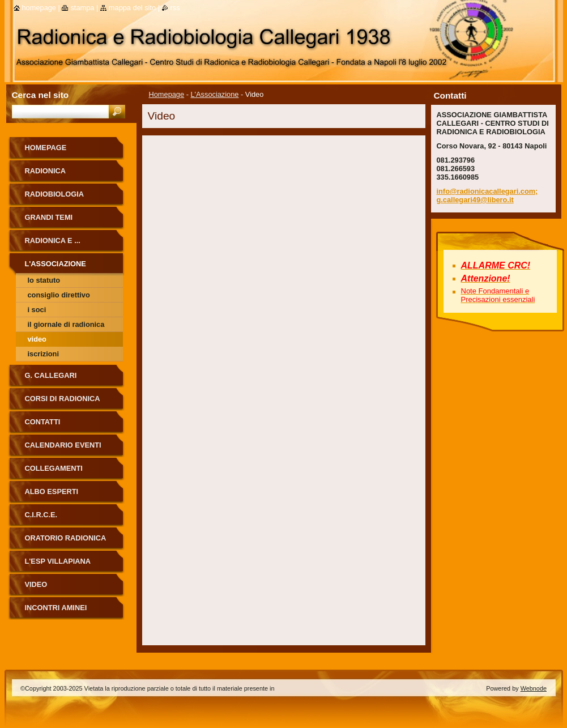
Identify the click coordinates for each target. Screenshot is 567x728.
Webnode (534, 688)
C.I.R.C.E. (41, 515)
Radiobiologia (55, 194)
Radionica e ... (53, 240)
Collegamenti (54, 468)
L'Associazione (215, 94)
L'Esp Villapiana (58, 561)
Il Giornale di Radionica (66, 324)
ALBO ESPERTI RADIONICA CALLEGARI (67, 495)
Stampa (82, 8)
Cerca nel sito (40, 95)
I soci (37, 310)
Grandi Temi (49, 217)
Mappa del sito (132, 8)
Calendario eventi (63, 445)
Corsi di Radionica (63, 399)
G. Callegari (51, 375)
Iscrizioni (43, 354)
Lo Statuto (44, 280)
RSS (175, 8)
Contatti (43, 422)
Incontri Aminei (56, 608)
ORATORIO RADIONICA (66, 538)
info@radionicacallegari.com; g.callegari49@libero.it (487, 195)
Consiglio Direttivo (59, 295)
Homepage (167, 94)
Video (37, 339)
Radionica (46, 171)
